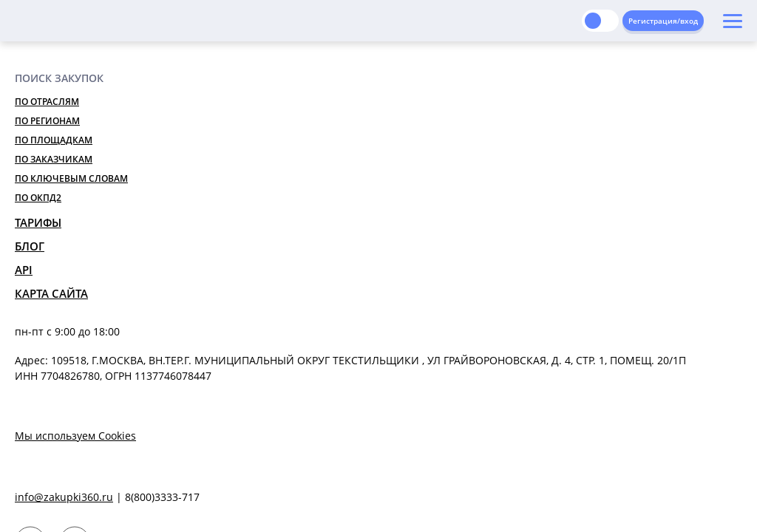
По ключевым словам (71, 178)
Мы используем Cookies (75, 436)
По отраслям (47, 102)
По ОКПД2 (38, 198)
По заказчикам (54, 159)
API (24, 270)
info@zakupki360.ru (64, 497)
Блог (30, 246)
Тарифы (38, 222)
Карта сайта (51, 293)
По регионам (47, 121)
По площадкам (54, 140)
